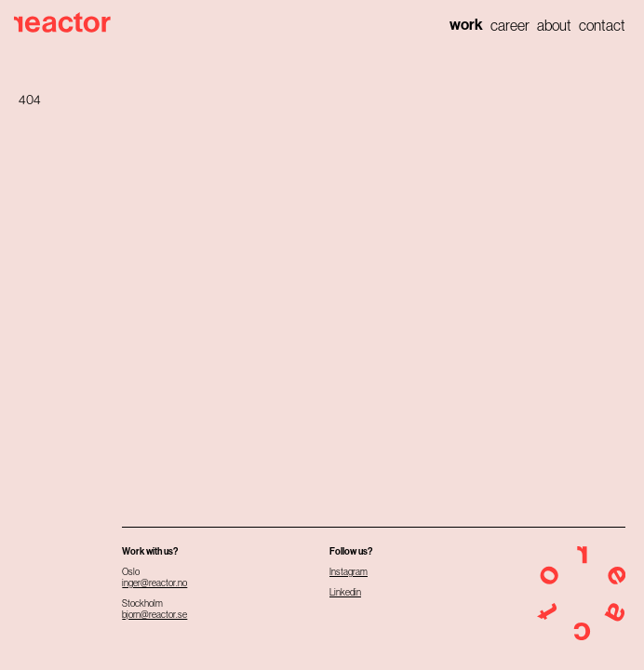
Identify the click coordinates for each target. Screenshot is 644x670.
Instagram (349, 572)
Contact (602, 25)
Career (510, 25)
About (554, 25)
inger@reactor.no (154, 583)
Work (466, 25)
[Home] (67, 22)
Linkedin (345, 592)
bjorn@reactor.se (154, 615)
